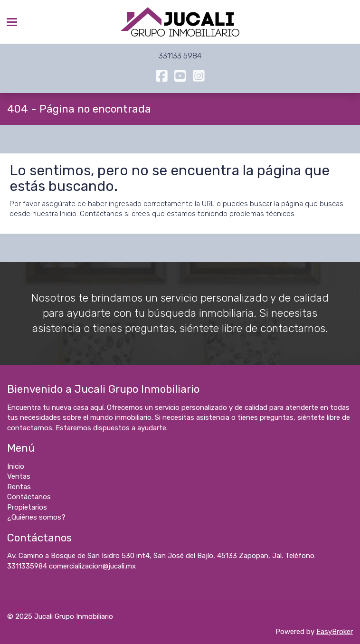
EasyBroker (335, 632)
